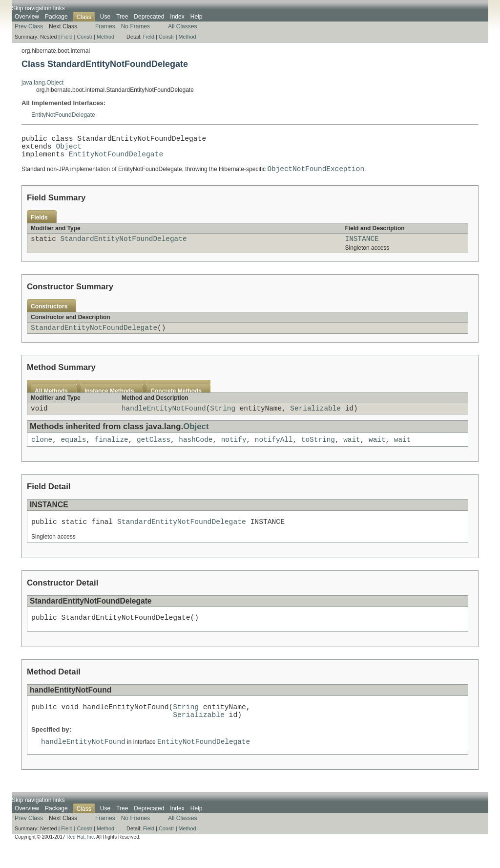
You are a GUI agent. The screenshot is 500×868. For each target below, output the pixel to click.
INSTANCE (362, 247)
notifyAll (274, 452)
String (223, 420)
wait (352, 452)
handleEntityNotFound (164, 420)
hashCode (196, 452)
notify (234, 452)
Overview (27, 17)
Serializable (315, 420)
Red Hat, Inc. (81, 859)
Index (177, 17)
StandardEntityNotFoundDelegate (123, 247)
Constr (84, 37)
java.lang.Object (42, 83)
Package (56, 17)
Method (105, 37)
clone (42, 452)
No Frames (135, 26)
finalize (112, 452)
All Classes (182, 26)
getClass (154, 452)
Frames (105, 26)
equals (73, 452)
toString (318, 452)
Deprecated (149, 17)
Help (197, 17)
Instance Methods (109, 401)
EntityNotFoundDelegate (63, 115)
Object (69, 150)
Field (67, 37)
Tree (122, 17)
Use (105, 17)
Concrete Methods (176, 401)
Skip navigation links (38, 8)
